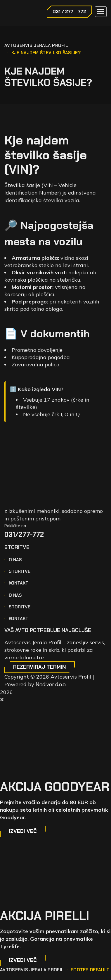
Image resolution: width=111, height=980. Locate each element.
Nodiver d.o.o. (51, 684)
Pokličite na (15, 526)
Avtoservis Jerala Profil (36, 45)
